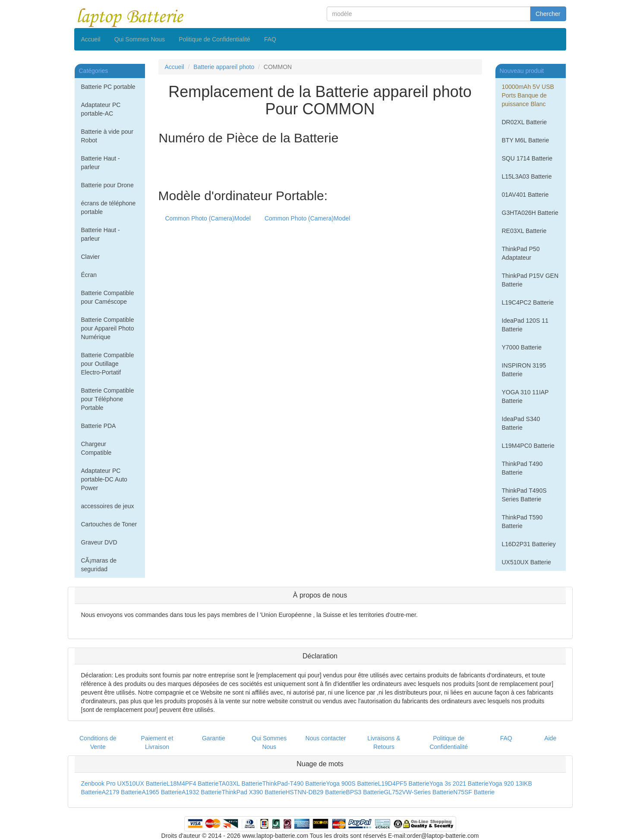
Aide (550, 738)
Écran (89, 275)
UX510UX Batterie (527, 562)
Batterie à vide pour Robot (107, 136)
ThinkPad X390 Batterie (254, 792)
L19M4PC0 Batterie (528, 446)
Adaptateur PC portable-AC (101, 109)
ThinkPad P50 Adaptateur (521, 253)
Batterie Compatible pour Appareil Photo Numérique (108, 328)
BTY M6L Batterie (526, 140)
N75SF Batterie (474, 792)
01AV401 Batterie (525, 195)
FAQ (270, 39)
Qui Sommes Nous (140, 39)
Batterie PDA (99, 426)
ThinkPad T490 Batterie (522, 468)
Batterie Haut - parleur (101, 163)
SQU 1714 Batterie (527, 158)
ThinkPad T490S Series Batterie (524, 495)
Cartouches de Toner (109, 524)
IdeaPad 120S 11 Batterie (525, 325)
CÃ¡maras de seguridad (99, 565)
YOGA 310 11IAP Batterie (525, 396)
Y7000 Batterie (522, 347)
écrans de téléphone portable (109, 208)
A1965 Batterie (162, 792)
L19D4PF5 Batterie (404, 783)
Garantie (214, 738)
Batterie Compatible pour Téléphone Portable (108, 399)
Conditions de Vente (98, 742)
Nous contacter (326, 738)
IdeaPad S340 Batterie (521, 423)
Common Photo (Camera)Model (208, 218)
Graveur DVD (99, 542)
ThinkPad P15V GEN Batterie (530, 280)
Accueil (91, 39)
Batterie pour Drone (107, 185)
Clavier (91, 257)
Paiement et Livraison (157, 742)
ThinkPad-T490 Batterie (294, 783)
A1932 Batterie (202, 792)
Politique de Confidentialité (214, 39)
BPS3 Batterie (365, 792)
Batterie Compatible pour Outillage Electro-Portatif (108, 364)
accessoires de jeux (108, 506)
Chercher (548, 14)
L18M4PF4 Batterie (193, 783)
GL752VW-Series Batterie (418, 792)
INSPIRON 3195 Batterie (524, 370)
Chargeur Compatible (96, 448)
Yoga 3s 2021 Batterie (459, 783)
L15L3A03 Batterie (527, 176)
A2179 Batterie (122, 792)
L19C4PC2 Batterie (528, 302)
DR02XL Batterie (525, 122)
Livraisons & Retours (384, 742)
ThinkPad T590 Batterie (522, 522)
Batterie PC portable (108, 87)
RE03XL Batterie (524, 231)
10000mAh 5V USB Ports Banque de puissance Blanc (528, 95)
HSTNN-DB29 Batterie (316, 792)
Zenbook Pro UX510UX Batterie (124, 783)
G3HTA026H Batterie (530, 213)
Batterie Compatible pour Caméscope (108, 297)
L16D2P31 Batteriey (529, 544)
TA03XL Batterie (241, 783)
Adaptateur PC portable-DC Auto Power (104, 479)
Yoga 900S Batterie (352, 783)
